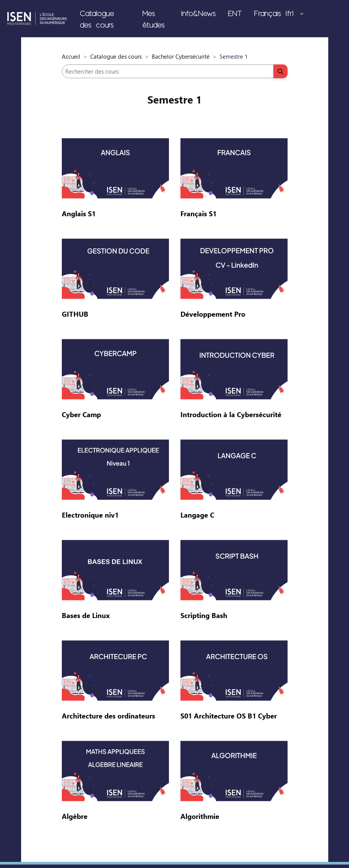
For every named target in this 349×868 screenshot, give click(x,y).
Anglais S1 (79, 214)
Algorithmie (200, 816)
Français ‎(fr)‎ (276, 13)
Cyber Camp (81, 414)
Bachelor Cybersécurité (181, 56)
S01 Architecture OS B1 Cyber (229, 716)
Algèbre (75, 816)
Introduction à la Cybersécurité (231, 414)
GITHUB (75, 314)
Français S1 (198, 214)
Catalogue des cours (97, 19)
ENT (235, 13)
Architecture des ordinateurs (108, 716)
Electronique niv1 (90, 515)
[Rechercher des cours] (168, 71)
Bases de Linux (86, 615)
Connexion (329, 19)
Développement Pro (213, 314)
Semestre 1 (175, 99)
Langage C (197, 515)
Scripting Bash (204, 615)
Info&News (198, 13)
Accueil (71, 56)
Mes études (154, 19)
